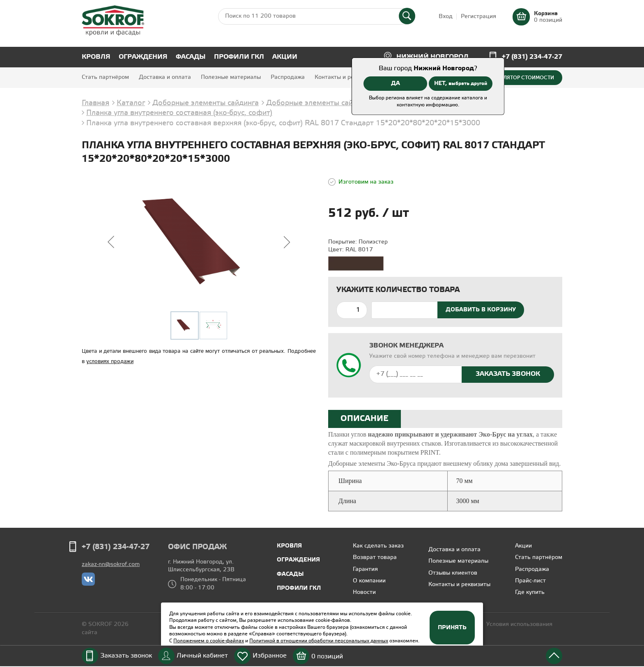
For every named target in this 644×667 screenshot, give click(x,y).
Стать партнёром (105, 77)
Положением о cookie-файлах (209, 641)
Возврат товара (375, 558)
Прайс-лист (530, 581)
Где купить (530, 592)
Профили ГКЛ (239, 57)
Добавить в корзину (481, 310)
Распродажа (288, 77)
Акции (285, 57)
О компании (369, 581)
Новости (364, 592)
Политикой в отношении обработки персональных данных (319, 641)
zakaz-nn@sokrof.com (111, 565)
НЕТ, (461, 83)
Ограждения (143, 57)
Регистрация (478, 17)
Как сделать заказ (378, 546)
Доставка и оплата (165, 77)
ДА (396, 83)
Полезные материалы (231, 77)
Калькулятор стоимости (520, 78)
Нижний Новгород (432, 57)
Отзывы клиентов (453, 573)
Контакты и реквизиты (346, 77)
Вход (446, 17)
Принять (452, 628)
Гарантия (365, 569)
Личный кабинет (202, 656)
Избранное (270, 656)
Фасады (191, 57)
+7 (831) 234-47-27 (532, 57)
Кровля (96, 57)
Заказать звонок (126, 656)
